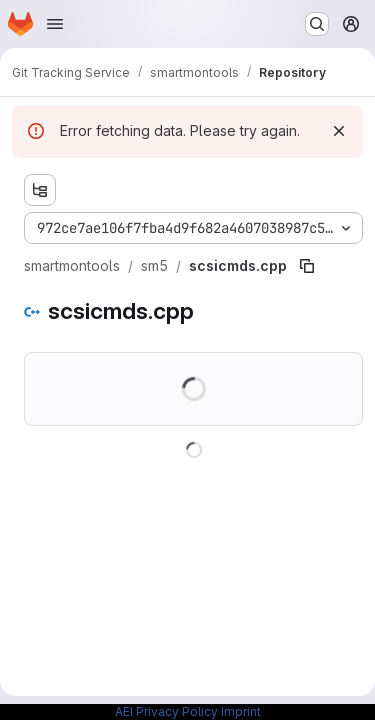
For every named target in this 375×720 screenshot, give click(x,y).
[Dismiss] (339, 131)
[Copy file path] (307, 266)
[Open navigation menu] (55, 24)
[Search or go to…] (317, 24)
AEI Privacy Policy (166, 711)
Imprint (241, 711)
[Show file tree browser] (40, 190)
